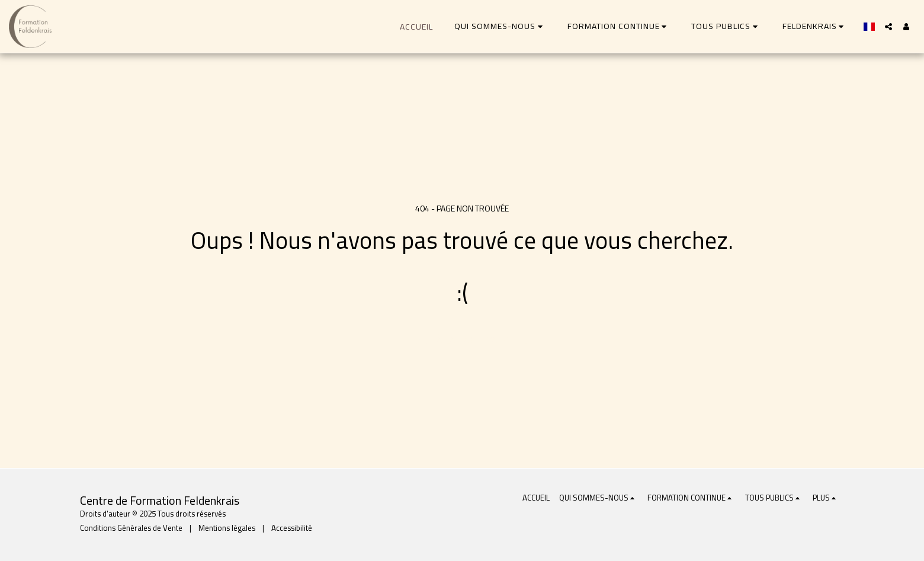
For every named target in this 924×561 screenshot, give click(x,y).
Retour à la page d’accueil (462, 341)
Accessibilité (292, 528)
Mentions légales (227, 528)
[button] (500, 26)
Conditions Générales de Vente (131, 528)
